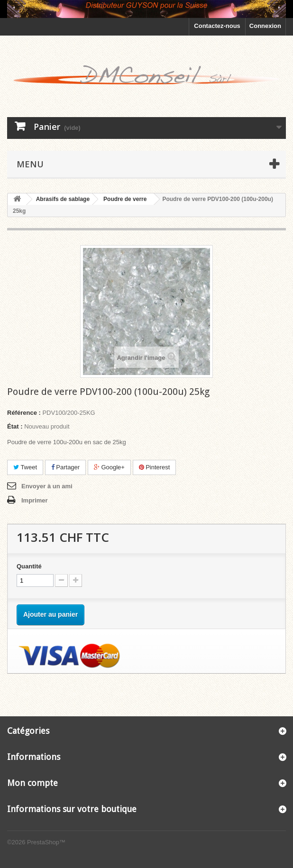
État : (15, 426)
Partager (65, 467)
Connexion (265, 26)
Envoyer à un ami (47, 486)
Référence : (24, 413)
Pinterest (155, 467)
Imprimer (35, 500)
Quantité (29, 566)
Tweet (25, 467)
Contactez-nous (217, 26)
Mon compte (32, 783)
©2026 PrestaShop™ (36, 842)
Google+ (109, 467)
